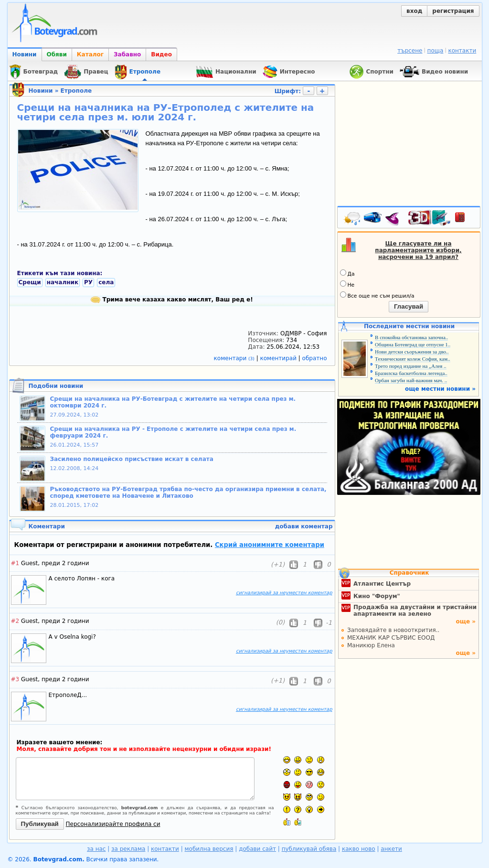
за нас (96, 849)
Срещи (30, 282)
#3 (15, 679)
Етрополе (76, 91)
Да (347, 273)
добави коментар (304, 526)
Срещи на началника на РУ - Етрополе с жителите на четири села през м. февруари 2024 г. (173, 432)
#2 (15, 621)
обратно (315, 358)
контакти (462, 51)
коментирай (279, 358)
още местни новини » (440, 389)
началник (63, 282)
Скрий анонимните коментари (270, 545)
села (106, 282)
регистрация (453, 11)
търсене (410, 51)
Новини (25, 54)
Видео (161, 54)
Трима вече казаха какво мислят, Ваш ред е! (172, 300)
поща (436, 51)
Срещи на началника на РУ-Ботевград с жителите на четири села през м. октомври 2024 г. (173, 402)
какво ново (359, 849)
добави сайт (257, 849)
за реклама (128, 849)
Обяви (57, 54)
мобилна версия (209, 849)
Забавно (127, 54)
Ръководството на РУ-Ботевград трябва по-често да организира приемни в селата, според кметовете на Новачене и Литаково (188, 493)
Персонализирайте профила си (113, 824)
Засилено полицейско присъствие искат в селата (132, 459)
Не (347, 284)
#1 (15, 563)
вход (414, 11)
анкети (391, 849)
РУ (88, 282)
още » (466, 622)
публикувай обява (309, 849)
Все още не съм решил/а (377, 295)
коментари (235, 358)
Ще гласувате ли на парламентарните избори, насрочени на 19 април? (418, 250)
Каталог (90, 54)
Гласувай (409, 306)
